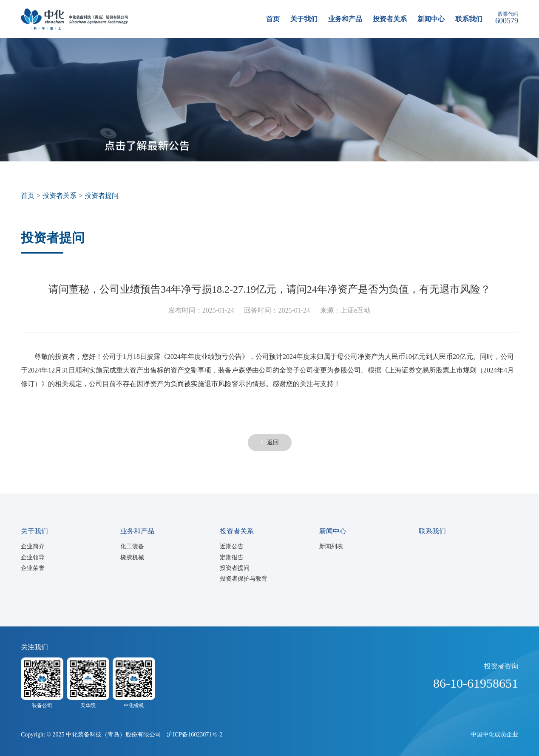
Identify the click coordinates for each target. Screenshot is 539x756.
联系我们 (469, 19)
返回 (270, 442)
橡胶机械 (132, 557)
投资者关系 (390, 19)
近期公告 (232, 546)
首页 (273, 19)
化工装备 (132, 546)
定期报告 (232, 557)
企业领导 (33, 557)
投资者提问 (235, 568)
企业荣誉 (33, 568)
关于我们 (304, 19)
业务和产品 (345, 19)
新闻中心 (431, 19)
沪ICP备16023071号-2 (194, 735)
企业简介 (33, 546)
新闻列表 (331, 546)
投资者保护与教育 (244, 579)
